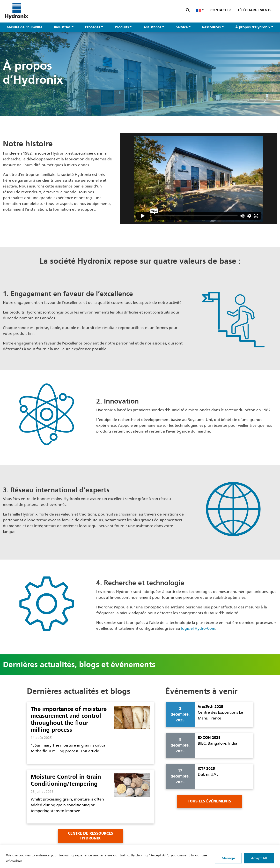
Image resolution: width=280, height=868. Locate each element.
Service (182, 27)
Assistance (152, 27)
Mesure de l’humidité (25, 27)
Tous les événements (210, 801)
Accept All (259, 858)
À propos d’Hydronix (253, 27)
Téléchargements (254, 10)
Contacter (221, 10)
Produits (122, 27)
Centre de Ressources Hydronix (91, 836)
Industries (62, 27)
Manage (228, 858)
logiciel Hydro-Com (198, 628)
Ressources (211, 27)
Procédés (93, 27)
